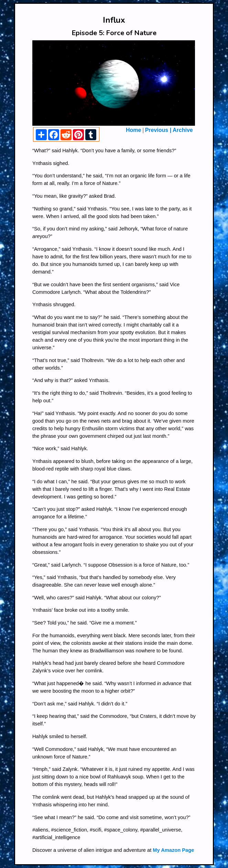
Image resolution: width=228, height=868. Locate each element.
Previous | (158, 130)
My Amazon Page (173, 850)
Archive (182, 130)
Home (133, 130)
